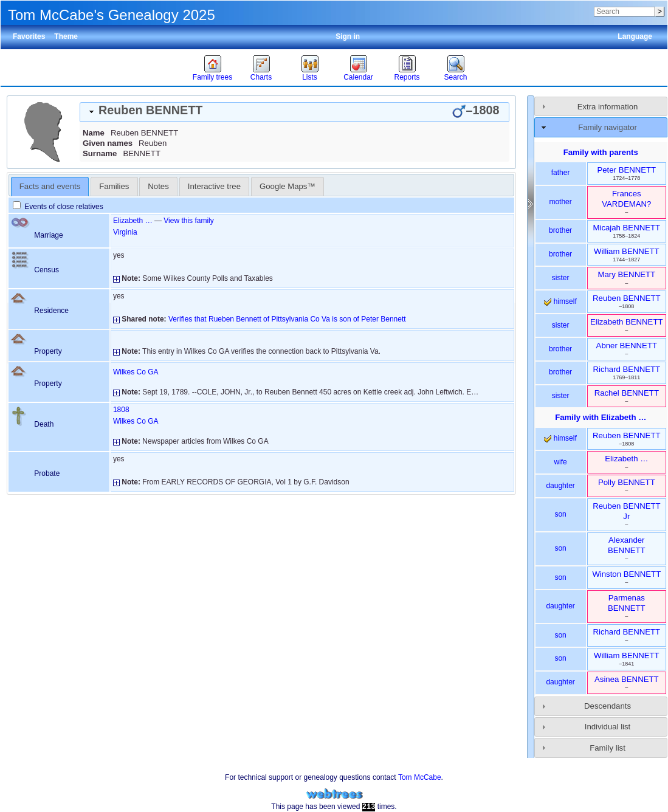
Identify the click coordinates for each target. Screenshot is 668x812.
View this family (188, 221)
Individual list (608, 727)
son (560, 514)
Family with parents (601, 152)
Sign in (348, 36)
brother (560, 230)
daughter (560, 486)
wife (560, 462)
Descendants (608, 706)
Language (635, 36)
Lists (310, 77)
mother (560, 202)
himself (560, 301)
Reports (407, 77)
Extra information (608, 107)
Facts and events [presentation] (50, 186)
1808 (121, 410)
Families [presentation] (114, 186)
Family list (608, 748)
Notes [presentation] (158, 186)
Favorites (29, 36)
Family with (601, 417)
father (561, 173)
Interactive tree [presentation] (214, 186)
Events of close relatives (58, 207)
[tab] (294, 112)
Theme (66, 36)
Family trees (212, 77)
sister (561, 278)
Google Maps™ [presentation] (288, 186)
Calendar (358, 77)
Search (455, 77)
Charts (261, 77)
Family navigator (608, 127)
